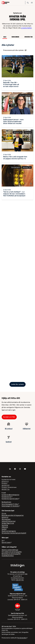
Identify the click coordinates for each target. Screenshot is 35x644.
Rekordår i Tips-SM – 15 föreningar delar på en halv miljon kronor (11, 84)
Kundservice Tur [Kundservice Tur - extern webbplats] (7, 497)
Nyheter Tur (29, 37)
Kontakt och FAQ (9, 417)
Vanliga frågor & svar (8, 523)
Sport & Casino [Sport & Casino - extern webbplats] (6, 542)
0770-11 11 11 (5, 481)
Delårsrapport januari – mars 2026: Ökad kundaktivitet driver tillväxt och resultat (13, 123)
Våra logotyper (6, 519)
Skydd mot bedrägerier (9, 531)
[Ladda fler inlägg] (18, 384)
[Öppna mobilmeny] (32, 3)
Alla (5, 37)
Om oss (4, 513)
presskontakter (27, 28)
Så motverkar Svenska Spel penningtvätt (14, 533)
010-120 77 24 (6, 489)
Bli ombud (9, 430)
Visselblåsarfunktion (8, 556)
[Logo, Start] (5, 3)
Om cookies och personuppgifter (12, 552)
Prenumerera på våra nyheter (15, 50)
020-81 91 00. (20, 580)
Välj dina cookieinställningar (10, 550)
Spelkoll (4, 529)
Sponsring (5, 525)
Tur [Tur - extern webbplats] (3, 540)
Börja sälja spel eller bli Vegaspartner (13, 515)
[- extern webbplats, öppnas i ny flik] (10, 469)
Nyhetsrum (5, 517)
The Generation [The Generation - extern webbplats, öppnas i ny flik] (22, 638)
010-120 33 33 (6, 485)
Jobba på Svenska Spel (9, 521)
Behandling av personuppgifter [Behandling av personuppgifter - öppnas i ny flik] (11, 554)
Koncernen (15, 37)
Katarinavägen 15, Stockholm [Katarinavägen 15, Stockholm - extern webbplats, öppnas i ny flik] (10, 506)
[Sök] (28, 3)
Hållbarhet (5, 527)
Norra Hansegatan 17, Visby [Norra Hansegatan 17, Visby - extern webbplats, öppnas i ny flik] (10, 504)
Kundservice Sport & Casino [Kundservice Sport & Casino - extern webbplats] (10, 499)
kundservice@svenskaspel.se (10, 495)
